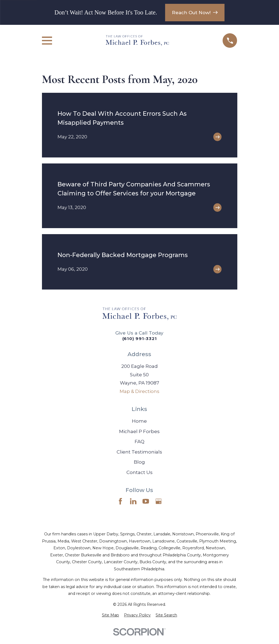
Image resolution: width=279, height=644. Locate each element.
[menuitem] (110, 615)
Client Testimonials (139, 452)
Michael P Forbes (139, 431)
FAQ (139, 442)
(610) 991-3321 (140, 339)
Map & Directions (139, 391)
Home (139, 421)
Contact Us (139, 472)
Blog (139, 462)
